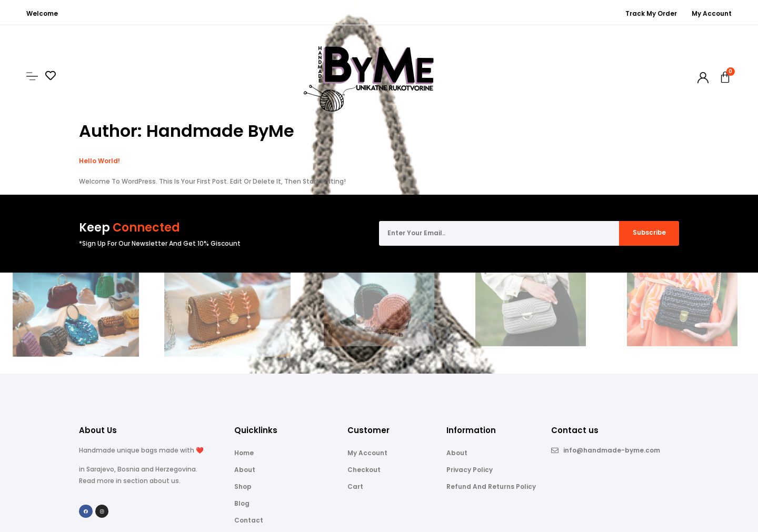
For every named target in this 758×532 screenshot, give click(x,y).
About (245, 470)
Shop (243, 486)
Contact (249, 520)
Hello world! (99, 161)
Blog (242, 503)
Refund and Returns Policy (491, 486)
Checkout (364, 470)
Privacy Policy (470, 470)
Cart (355, 486)
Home (244, 453)
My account (367, 453)
